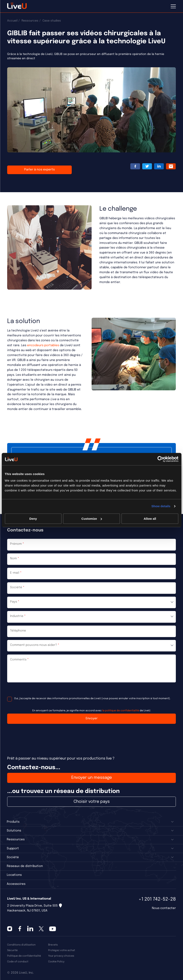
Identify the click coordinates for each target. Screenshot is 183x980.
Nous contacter (164, 908)
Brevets (53, 945)
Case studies (52, 21)
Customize (92, 519)
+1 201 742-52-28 (157, 899)
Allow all (150, 519)
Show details (161, 506)
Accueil (12, 21)
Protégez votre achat (62, 950)
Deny (33, 519)
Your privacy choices (61, 956)
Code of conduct (18, 962)
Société (13, 857)
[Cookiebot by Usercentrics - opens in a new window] (160, 459)
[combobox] (91, 602)
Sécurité (12, 950)
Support (13, 849)
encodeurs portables (43, 345)
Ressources (30, 21)
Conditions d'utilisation (21, 945)
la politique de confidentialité (121, 711)
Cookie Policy (56, 962)
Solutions (14, 831)
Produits (13, 822)
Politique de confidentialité (24, 956)
